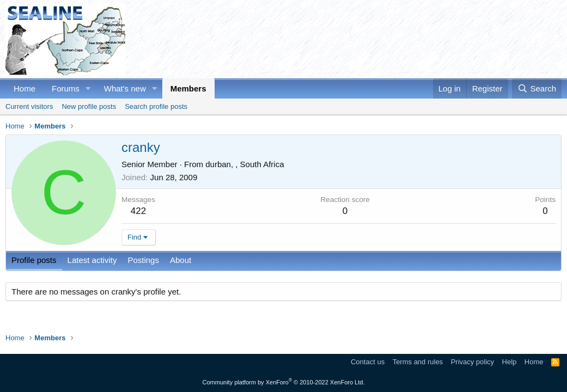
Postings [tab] (143, 260)
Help (510, 362)
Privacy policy (472, 362)
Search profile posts (156, 106)
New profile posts (89, 106)
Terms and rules (418, 362)
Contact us (368, 362)
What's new (125, 88)
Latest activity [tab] (92, 260)
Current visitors (29, 106)
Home (25, 88)
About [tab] (181, 260)
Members (188, 88)
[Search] (537, 88)
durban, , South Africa (245, 164)
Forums (66, 88)
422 (138, 211)
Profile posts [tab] (34, 260)
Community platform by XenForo (284, 382)
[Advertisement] (363, 39)
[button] (88, 88)
